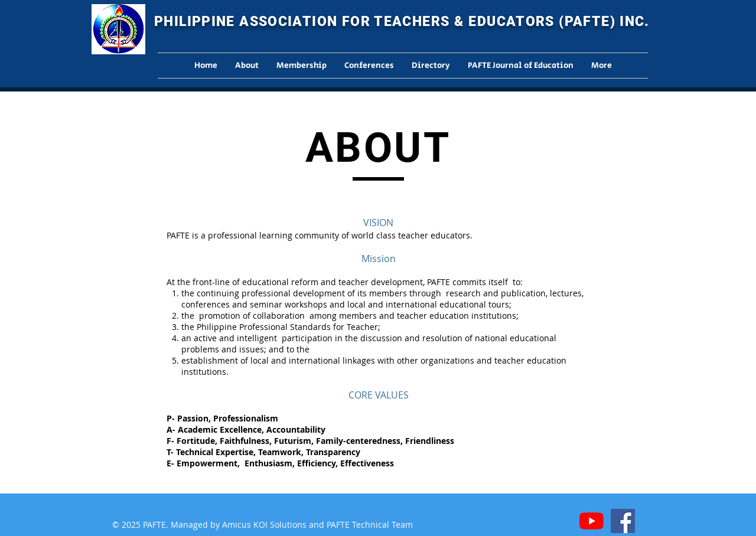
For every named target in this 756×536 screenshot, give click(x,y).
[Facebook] (623, 521)
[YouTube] (592, 521)
